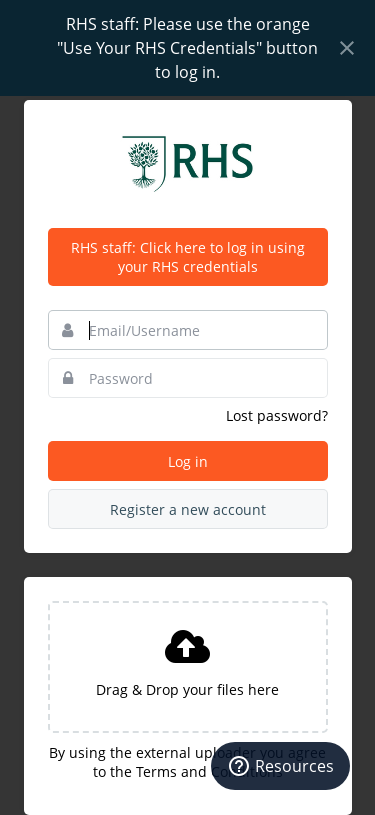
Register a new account (188, 509)
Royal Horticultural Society (188, 164)
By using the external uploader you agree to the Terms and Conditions (187, 762)
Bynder (74, 121)
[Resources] (280, 766)
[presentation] (188, 667)
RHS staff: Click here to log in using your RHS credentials (188, 257)
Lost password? (277, 415)
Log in (188, 461)
